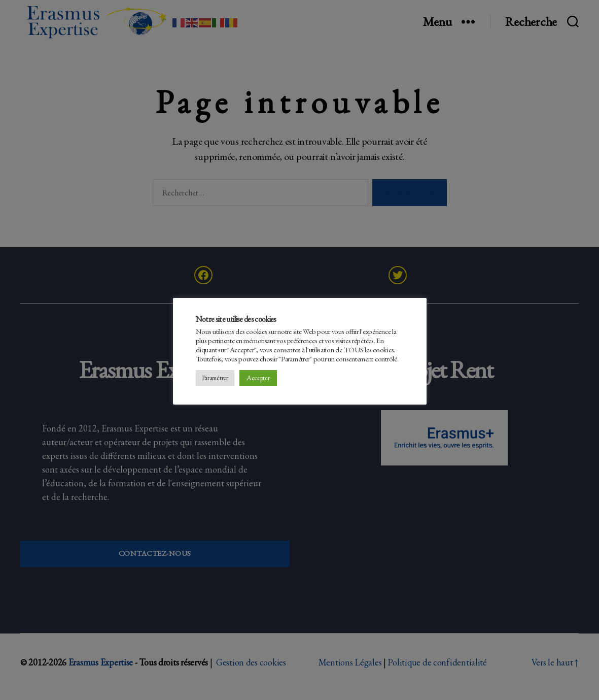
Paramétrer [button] (215, 378)
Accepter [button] (258, 378)
